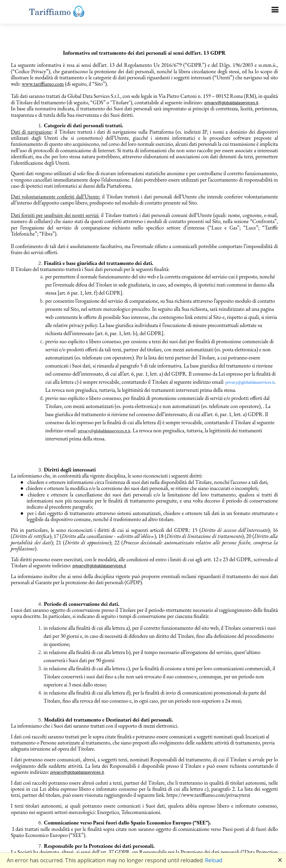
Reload (214, 860)
